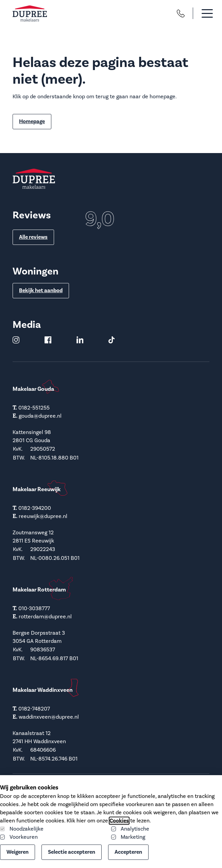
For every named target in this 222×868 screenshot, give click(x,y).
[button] (201, 13)
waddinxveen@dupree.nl (49, 717)
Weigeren (18, 852)
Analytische (130, 829)
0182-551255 (34, 408)
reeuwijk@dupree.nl (43, 516)
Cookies (119, 821)
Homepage (32, 121)
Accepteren (128, 852)
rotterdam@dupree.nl (45, 617)
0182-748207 (34, 709)
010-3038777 (34, 608)
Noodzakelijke (22, 829)
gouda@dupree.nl (40, 416)
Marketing (128, 837)
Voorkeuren (19, 837)
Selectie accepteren (72, 852)
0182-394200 (35, 508)
